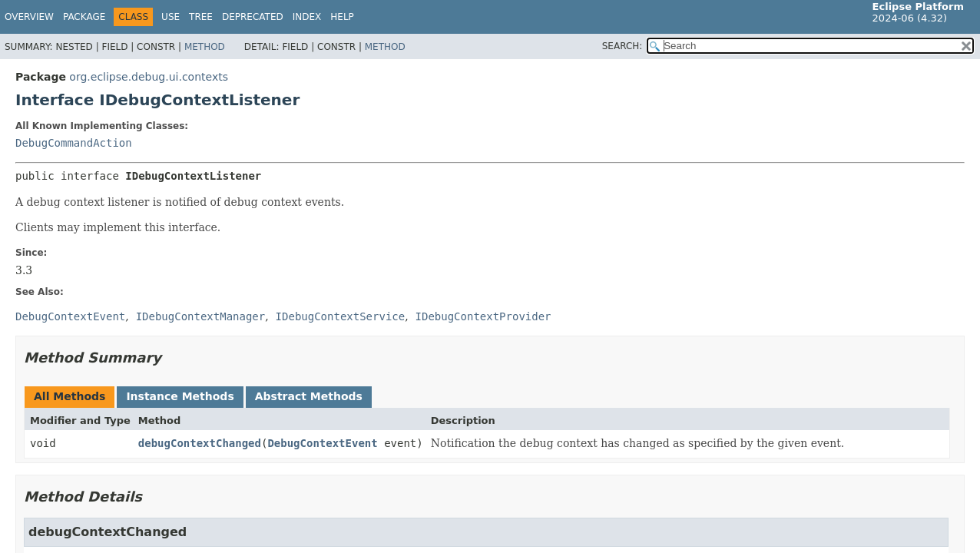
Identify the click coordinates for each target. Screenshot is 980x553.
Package (84, 17)
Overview (29, 17)
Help (342, 17)
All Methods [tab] (70, 396)
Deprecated (253, 17)
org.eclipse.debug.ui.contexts (149, 77)
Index (307, 17)
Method (205, 47)
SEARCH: (622, 46)
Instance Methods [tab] (180, 396)
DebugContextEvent (322, 443)
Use (171, 17)
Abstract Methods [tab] (309, 396)
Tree (201, 17)
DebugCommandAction (74, 143)
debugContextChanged (200, 443)
